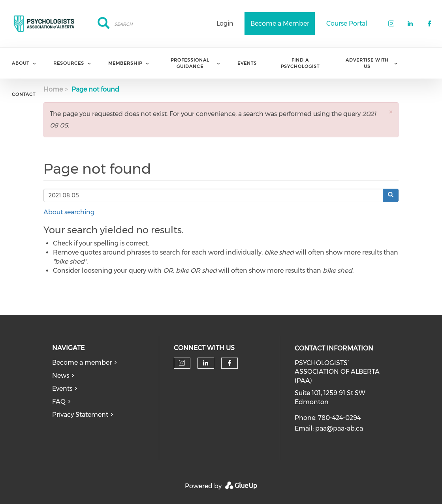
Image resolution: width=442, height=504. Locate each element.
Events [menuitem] (247, 63)
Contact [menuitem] (24, 94)
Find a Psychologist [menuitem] (300, 63)
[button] (391, 112)
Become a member (82, 363)
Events (62, 389)
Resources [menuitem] (69, 63)
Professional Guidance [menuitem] (190, 63)
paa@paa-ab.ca (339, 428)
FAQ (59, 402)
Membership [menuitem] (125, 63)
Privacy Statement (80, 415)
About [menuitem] (21, 63)
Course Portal (347, 23)
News (61, 376)
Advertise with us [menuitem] (367, 63)
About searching (69, 212)
